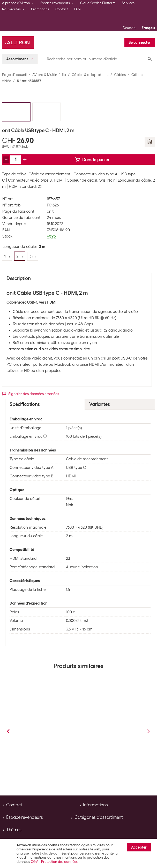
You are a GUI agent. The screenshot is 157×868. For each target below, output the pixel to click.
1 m (97, 770)
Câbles (120, 75)
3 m (59, 770)
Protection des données (59, 862)
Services (128, 3)
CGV (34, 862)
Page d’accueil (14, 75)
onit (50, 211)
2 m (32, 770)
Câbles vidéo (49, 754)
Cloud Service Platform (98, 3)
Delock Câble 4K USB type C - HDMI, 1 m (45, 737)
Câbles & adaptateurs (90, 75)
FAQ (77, 9)
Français (148, 28)
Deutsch (129, 28)
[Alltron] (18, 42)
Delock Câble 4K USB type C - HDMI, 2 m (110, 737)
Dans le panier (92, 160)
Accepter (139, 847)
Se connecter (140, 42)
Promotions (40, 9)
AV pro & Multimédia (49, 75)
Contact (62, 9)
